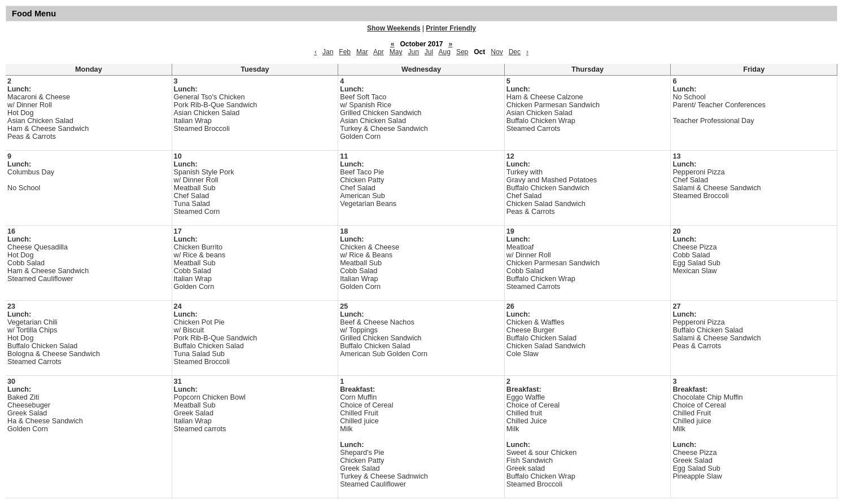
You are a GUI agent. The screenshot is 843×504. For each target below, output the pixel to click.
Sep (462, 52)
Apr (379, 52)
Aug (445, 52)
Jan (328, 52)
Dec (515, 52)
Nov (497, 52)
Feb (345, 52)
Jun (413, 52)
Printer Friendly (451, 28)
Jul (429, 52)
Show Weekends (394, 28)
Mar (362, 52)
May (396, 52)
